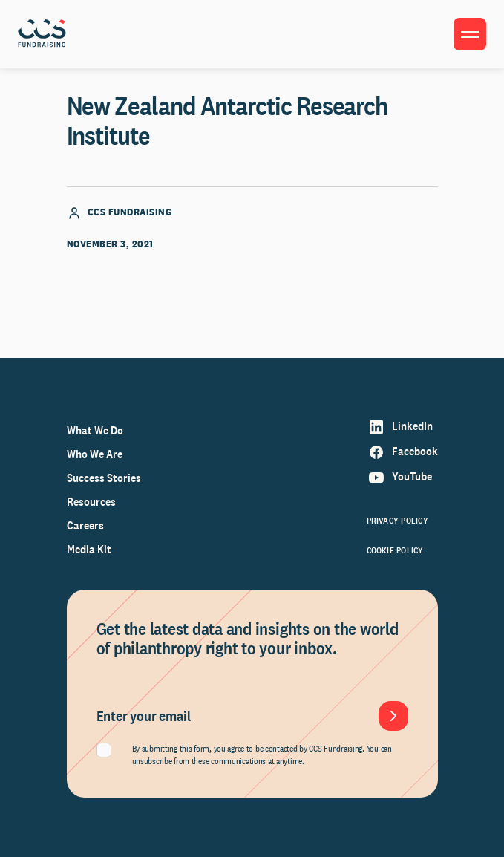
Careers (85, 525)
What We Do (95, 430)
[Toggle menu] (470, 34)
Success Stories (104, 478)
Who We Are (95, 454)
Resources (91, 502)
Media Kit (89, 549)
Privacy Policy (397, 521)
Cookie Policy (395, 550)
